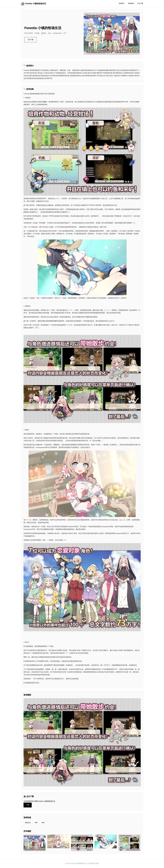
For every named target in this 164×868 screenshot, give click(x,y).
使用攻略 (131, 3)
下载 (28, 805)
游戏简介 (122, 3)
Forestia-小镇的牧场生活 (33, 4)
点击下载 (140, 3)
